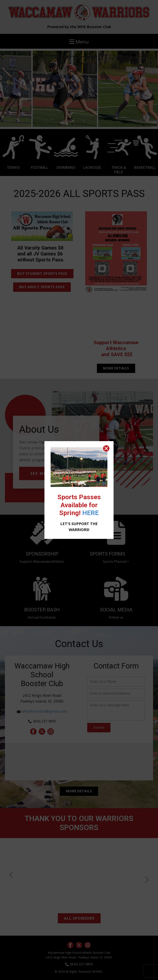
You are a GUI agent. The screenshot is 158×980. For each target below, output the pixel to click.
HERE (91, 513)
